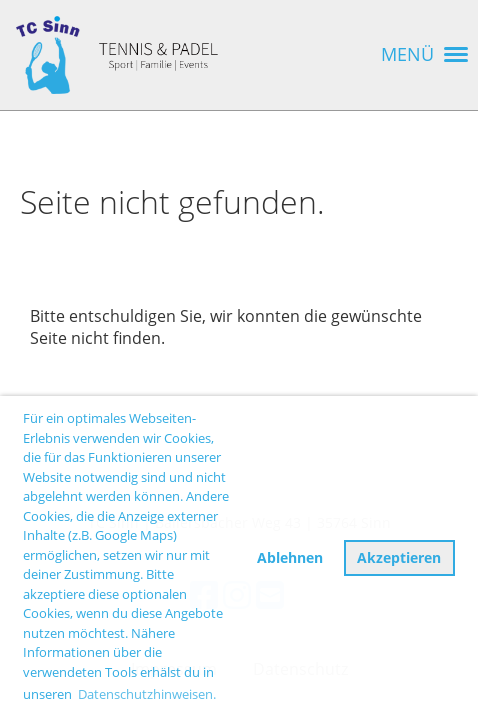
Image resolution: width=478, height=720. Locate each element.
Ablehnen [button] (290, 557)
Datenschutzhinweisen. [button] (147, 694)
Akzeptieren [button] (399, 557)
